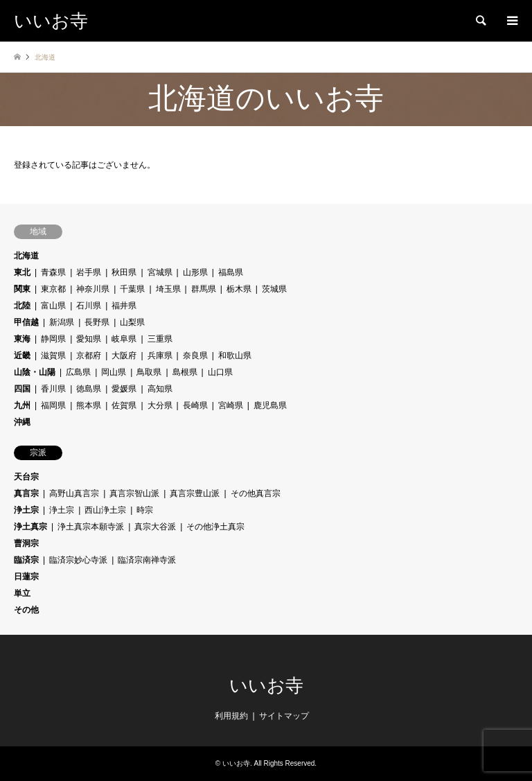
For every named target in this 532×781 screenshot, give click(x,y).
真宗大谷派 (155, 527)
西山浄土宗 (105, 510)
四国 (22, 389)
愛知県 (89, 339)
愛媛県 (124, 389)
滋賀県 (53, 356)
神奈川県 (93, 289)
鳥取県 (149, 372)
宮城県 (160, 272)
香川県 (53, 389)
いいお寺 (266, 686)
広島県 (78, 372)
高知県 (160, 389)
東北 (22, 272)
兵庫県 (160, 356)
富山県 (53, 306)
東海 (22, 339)
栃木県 (239, 289)
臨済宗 (26, 560)
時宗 (145, 510)
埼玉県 (168, 289)
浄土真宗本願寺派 (91, 527)
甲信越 (26, 322)
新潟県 (62, 322)
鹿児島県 (270, 405)
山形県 (195, 272)
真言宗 (26, 493)
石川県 (89, 306)
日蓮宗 (26, 577)
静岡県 (53, 339)
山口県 (220, 372)
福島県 (231, 272)
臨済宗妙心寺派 (78, 560)
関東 (22, 289)
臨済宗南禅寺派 (147, 560)
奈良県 (195, 356)
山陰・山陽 (35, 372)
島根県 (185, 372)
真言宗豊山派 (195, 493)
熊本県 (89, 405)
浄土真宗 (30, 527)
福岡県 (53, 405)
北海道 (26, 256)
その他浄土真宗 (215, 527)
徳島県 (89, 389)
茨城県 (274, 289)
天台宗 (26, 477)
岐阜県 (124, 339)
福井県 (124, 306)
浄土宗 (26, 510)
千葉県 (132, 289)
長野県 (97, 322)
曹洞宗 (26, 543)
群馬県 (204, 289)
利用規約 (231, 716)
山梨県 (132, 322)
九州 (22, 405)
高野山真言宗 (74, 493)
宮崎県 (231, 405)
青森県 (53, 272)
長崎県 (195, 405)
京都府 (89, 356)
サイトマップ (284, 716)
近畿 (22, 356)
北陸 (22, 306)
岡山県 (114, 372)
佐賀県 (124, 405)
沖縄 (22, 422)
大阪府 (124, 356)
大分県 (160, 405)
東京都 (53, 289)
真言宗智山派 (134, 493)
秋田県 (124, 272)
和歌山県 (235, 356)
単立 (22, 593)
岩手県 (89, 272)
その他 (26, 610)
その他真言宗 (256, 493)
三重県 (160, 339)
